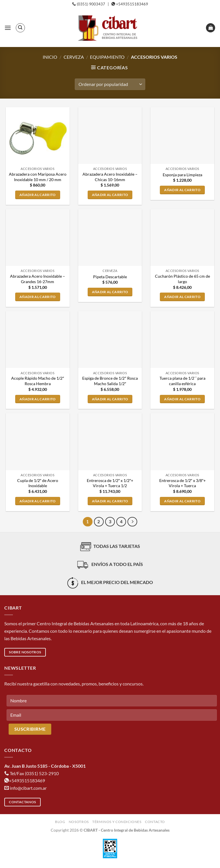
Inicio (50, 57)
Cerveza (74, 57)
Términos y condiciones (117, 822)
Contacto (155, 822)
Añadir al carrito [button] (38, 195)
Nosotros (79, 822)
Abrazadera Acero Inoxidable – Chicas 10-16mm (110, 177)
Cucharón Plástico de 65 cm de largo (182, 279)
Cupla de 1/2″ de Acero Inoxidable (38, 483)
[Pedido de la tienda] (110, 84)
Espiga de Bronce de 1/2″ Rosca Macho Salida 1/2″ (110, 381)
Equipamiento (107, 57)
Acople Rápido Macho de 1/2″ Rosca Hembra (38, 381)
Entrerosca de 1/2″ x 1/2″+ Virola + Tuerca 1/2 (110, 483)
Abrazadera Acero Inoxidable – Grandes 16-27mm (38, 279)
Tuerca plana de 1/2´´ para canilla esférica (182, 381)
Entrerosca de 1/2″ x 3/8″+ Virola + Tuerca (182, 483)
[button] (8, 28)
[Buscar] (20, 28)
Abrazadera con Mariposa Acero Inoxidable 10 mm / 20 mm (38, 177)
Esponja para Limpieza (182, 175)
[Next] (132, 522)
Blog (60, 822)
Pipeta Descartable (110, 277)
